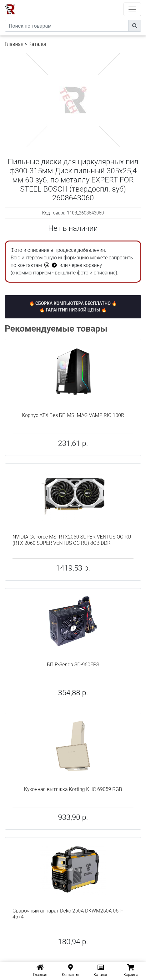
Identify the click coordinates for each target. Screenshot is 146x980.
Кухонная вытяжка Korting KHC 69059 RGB (73, 789)
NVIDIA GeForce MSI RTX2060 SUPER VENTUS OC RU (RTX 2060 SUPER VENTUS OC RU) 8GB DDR (72, 540)
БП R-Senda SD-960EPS (73, 665)
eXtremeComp (82, 2)
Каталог (38, 44)
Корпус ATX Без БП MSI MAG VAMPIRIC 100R (73, 415)
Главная (14, 44)
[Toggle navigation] (132, 9)
